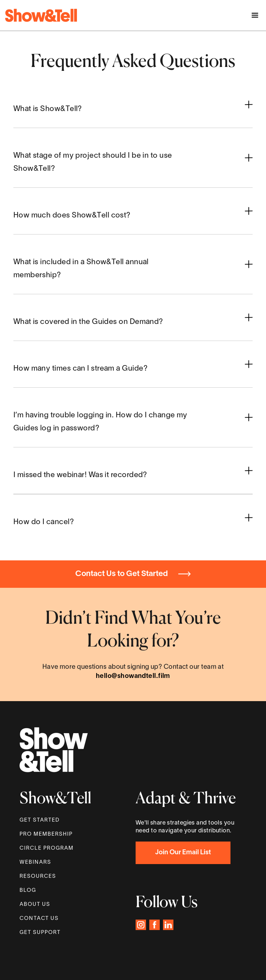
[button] (255, 15)
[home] (41, 15)
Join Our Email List (183, 853)
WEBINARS (35, 862)
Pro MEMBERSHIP (46, 834)
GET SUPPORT (40, 933)
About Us (35, 905)
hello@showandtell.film (133, 676)
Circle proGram (47, 848)
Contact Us (39, 919)
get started (40, 820)
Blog (28, 891)
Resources (38, 876)
